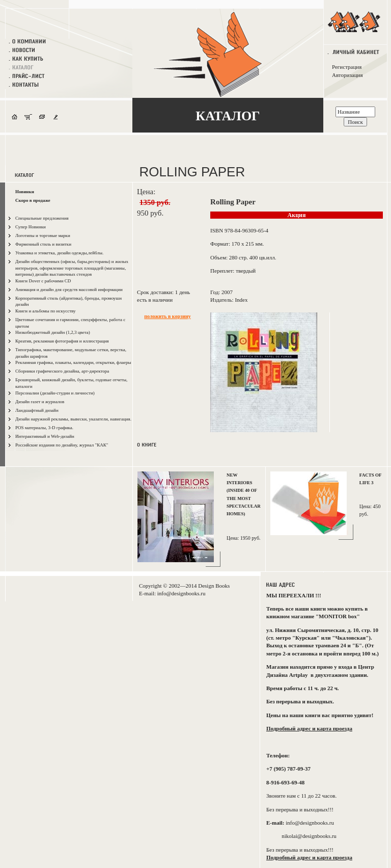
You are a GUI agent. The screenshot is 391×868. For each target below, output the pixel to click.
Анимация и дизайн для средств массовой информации (69, 290)
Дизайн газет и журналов (40, 402)
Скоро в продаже (33, 200)
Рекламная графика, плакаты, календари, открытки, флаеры (73, 362)
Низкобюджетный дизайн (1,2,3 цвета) (53, 332)
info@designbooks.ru (181, 593)
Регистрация (347, 67)
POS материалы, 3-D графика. (44, 428)
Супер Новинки (31, 227)
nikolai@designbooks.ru (309, 836)
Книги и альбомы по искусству (46, 311)
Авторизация (347, 75)
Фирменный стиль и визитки (43, 244)
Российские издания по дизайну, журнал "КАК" (62, 445)
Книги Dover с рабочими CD (43, 281)
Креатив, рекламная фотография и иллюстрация (62, 341)
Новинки (25, 192)
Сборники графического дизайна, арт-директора (62, 371)
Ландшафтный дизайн (37, 410)
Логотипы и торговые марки (43, 235)
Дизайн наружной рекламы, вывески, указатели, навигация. (73, 419)
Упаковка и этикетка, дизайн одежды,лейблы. (59, 253)
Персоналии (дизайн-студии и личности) (55, 393)
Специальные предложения (42, 218)
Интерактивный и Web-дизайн (45, 436)
